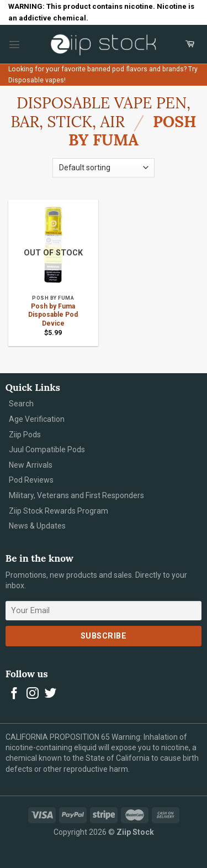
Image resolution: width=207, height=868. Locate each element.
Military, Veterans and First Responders (76, 495)
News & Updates (37, 526)
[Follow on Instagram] (33, 694)
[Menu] (14, 44)
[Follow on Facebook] (14, 694)
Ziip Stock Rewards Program (59, 511)
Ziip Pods (25, 435)
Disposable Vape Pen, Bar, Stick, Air (100, 112)
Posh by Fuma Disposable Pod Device (53, 315)
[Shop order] (103, 168)
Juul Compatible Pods (47, 449)
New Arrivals (31, 465)
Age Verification (37, 419)
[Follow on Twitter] (51, 694)
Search (21, 404)
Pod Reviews (31, 480)
